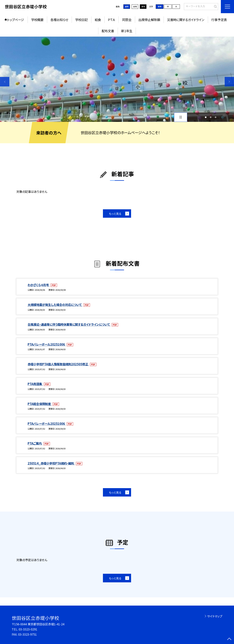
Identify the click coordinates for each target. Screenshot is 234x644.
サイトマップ (215, 616)
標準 (160, 6)
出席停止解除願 (149, 20)
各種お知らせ (59, 20)
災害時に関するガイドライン (186, 20)
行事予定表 (219, 20)
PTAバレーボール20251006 (47, 344)
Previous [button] (5, 82)
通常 (127, 6)
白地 (135, 6)
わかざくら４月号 (39, 285)
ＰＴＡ (111, 20)
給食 (98, 20)
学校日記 (81, 20)
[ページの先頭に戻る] (229, 639)
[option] (117, 79)
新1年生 (127, 31)
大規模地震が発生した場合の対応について (55, 305)
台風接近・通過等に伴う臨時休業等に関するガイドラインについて (69, 324)
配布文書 (108, 31)
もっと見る (115, 214)
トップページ (16, 20)
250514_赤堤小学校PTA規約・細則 (51, 463)
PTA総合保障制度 (40, 404)
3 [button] (216, 117)
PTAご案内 (35, 443)
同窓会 (127, 20)
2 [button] (211, 117)
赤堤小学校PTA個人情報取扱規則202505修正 (58, 364)
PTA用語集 (35, 384)
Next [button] (229, 82)
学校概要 (37, 20)
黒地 (143, 6)
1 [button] (206, 117)
